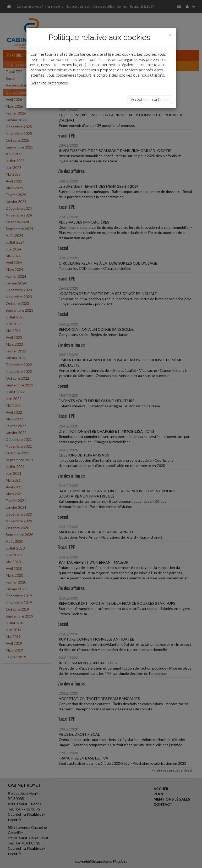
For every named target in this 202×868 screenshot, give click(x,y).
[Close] (170, 35)
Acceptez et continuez (150, 99)
